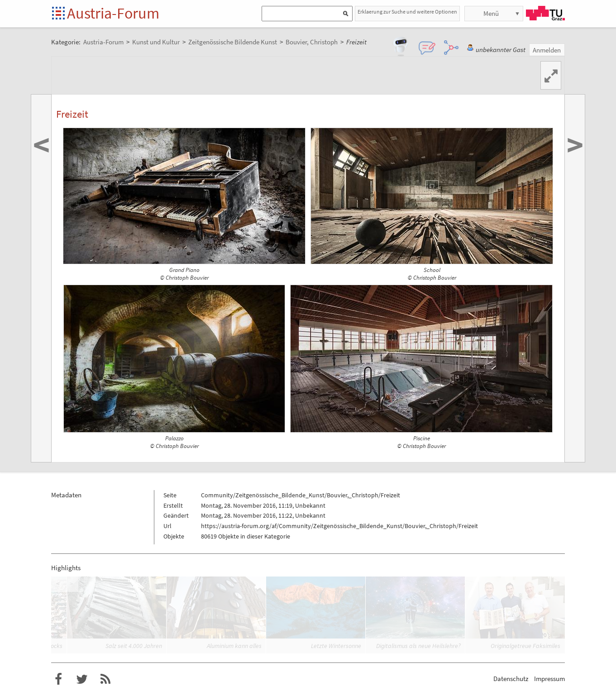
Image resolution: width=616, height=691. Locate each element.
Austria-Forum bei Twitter (82, 679)
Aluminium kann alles (234, 646)
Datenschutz (511, 679)
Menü (491, 13)
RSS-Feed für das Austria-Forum (105, 679)
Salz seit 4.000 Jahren (134, 646)
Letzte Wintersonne (336, 646)
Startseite (59, 14)
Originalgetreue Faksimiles (525, 646)
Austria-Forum (113, 13)
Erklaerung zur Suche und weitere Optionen (407, 12)
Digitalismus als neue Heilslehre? (418, 646)
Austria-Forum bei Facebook (58, 679)
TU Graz (545, 13)
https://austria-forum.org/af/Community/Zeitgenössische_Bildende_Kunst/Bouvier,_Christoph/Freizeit (339, 526)
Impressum (549, 679)
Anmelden (547, 50)
